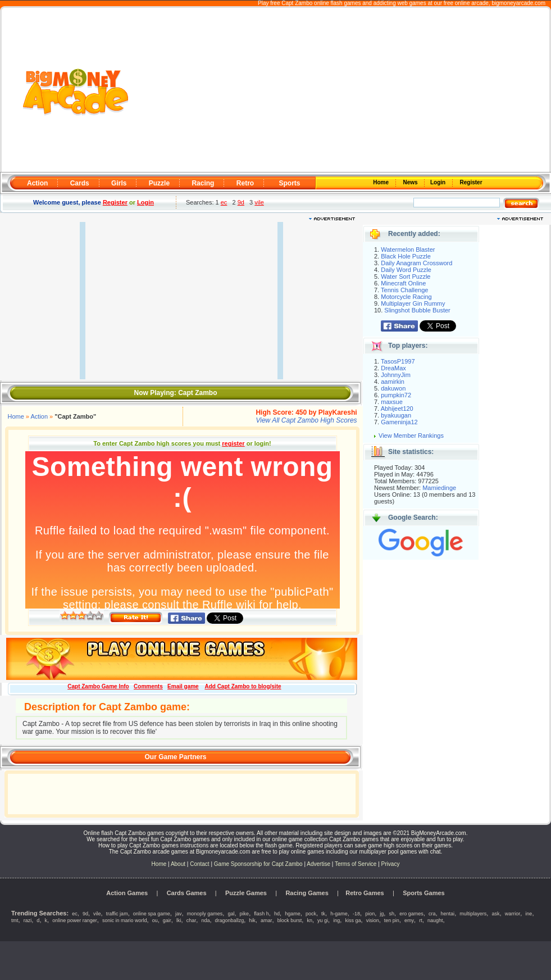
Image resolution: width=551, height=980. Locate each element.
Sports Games (424, 893)
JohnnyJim (396, 375)
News (411, 182)
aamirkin (393, 382)
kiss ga (353, 920)
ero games (411, 914)
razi (28, 920)
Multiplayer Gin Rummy (413, 303)
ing (336, 920)
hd (277, 914)
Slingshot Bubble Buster (417, 310)
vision (373, 920)
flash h (261, 914)
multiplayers (473, 914)
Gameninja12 (399, 422)
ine (529, 914)
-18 (356, 914)
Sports (289, 183)
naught (435, 920)
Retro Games (365, 893)
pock (311, 914)
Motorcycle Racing (406, 297)
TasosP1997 (398, 361)
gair (167, 920)
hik (252, 920)
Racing (203, 183)
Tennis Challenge (404, 290)
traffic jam (117, 914)
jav (179, 914)
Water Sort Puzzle (406, 276)
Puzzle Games (246, 893)
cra (432, 914)
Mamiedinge (439, 488)
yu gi (323, 920)
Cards (80, 183)
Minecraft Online (403, 283)
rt (421, 920)
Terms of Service (356, 864)
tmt (15, 920)
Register (470, 182)
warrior (513, 914)
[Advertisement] (340, 90)
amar (267, 920)
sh (392, 914)
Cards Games (187, 893)
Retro (245, 183)
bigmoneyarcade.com (518, 3)
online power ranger (75, 920)
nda (205, 920)
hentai (448, 914)
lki (179, 920)
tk (323, 914)
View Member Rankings (411, 435)
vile (259, 202)
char (192, 920)
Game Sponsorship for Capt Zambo (258, 864)
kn (309, 920)
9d (241, 202)
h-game (339, 914)
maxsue (392, 402)
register (233, 443)
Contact (199, 864)
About (178, 864)
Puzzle (159, 183)
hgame (293, 914)
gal (231, 914)
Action (37, 183)
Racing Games (307, 893)
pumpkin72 (396, 395)
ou (155, 920)
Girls (119, 183)
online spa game (152, 914)
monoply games (205, 914)
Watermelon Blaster (408, 249)
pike (245, 914)
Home (382, 182)
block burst (290, 920)
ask (495, 914)
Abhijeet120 (397, 409)
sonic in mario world (125, 920)
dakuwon (393, 388)
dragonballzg (230, 920)
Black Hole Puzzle (406, 256)
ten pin (392, 920)
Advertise (318, 864)
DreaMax (393, 368)
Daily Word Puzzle (406, 270)
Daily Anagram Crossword (416, 263)
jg (382, 914)
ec (224, 202)
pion (370, 914)
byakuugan (396, 415)
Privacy (391, 864)
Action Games (127, 893)
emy (409, 920)
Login (439, 182)
